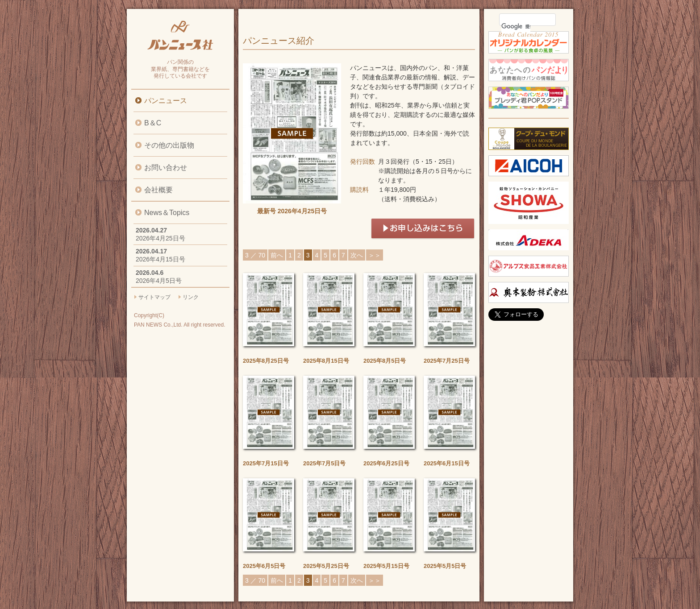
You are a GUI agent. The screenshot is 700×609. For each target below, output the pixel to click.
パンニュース (166, 101)
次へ (357, 255)
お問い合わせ (166, 168)
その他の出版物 (169, 145)
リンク (191, 297)
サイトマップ (154, 297)
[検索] (516, 26)
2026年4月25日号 (160, 238)
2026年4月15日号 (160, 259)
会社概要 (158, 190)
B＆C (153, 123)
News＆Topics (167, 213)
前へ (277, 255)
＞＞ (375, 255)
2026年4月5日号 (159, 281)
